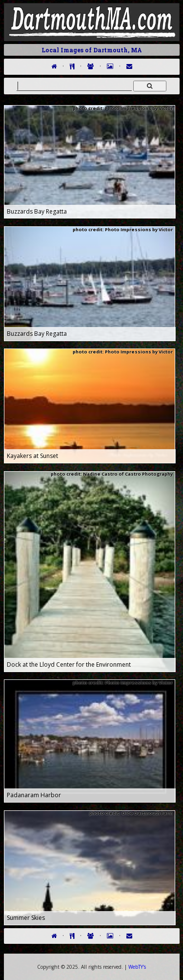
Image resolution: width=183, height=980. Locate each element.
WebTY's (137, 967)
